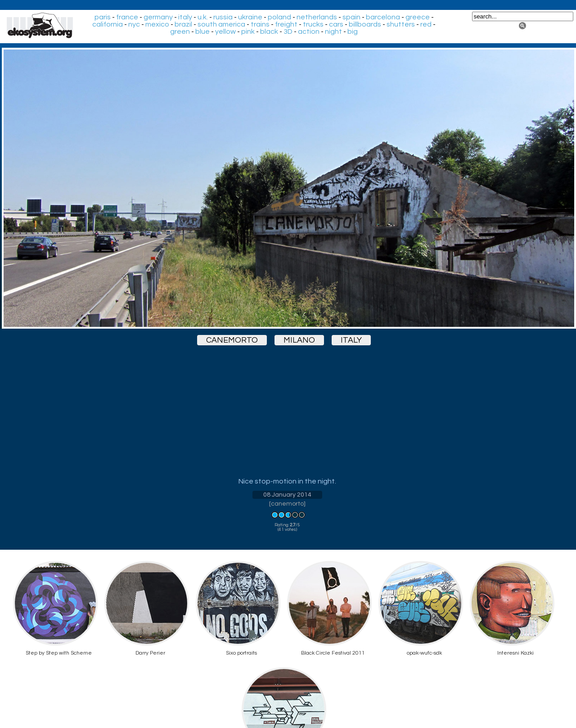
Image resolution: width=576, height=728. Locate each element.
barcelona (383, 17)
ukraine (250, 17)
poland (279, 17)
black (269, 32)
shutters (401, 24)
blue (202, 32)
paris (103, 17)
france (127, 17)
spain (351, 17)
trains (260, 24)
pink (248, 32)
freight (286, 24)
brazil (183, 24)
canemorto (232, 340)
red (426, 24)
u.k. (203, 17)
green (180, 32)
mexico (157, 24)
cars (336, 24)
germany (158, 17)
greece (418, 17)
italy (185, 17)
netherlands (317, 17)
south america (221, 24)
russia (223, 17)
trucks (313, 24)
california (108, 24)
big (353, 32)
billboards (365, 24)
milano (299, 340)
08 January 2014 (287, 495)
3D (288, 32)
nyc (134, 24)
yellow (225, 32)
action (309, 32)
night (333, 32)
